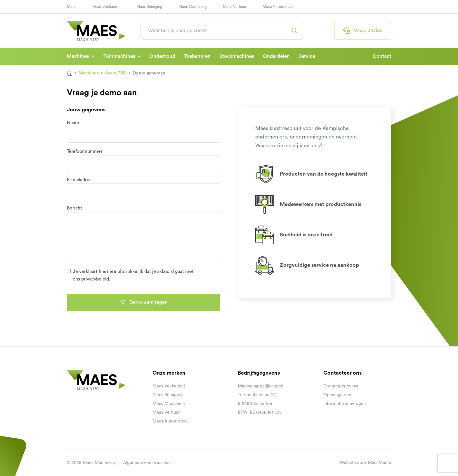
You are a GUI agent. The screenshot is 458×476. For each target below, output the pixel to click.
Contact (382, 56)
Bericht (74, 208)
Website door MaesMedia (365, 463)
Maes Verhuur (235, 7)
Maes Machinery (193, 7)
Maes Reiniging (149, 7)
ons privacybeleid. (91, 279)
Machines (79, 56)
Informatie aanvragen (345, 404)
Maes (72, 7)
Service (307, 56)
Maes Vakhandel (106, 7)
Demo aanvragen (144, 302)
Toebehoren (197, 56)
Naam (73, 123)
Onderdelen (276, 56)
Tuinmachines (120, 56)
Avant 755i (116, 73)
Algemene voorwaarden (147, 463)
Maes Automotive (278, 7)
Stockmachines (237, 56)
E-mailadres (79, 180)
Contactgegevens (341, 386)
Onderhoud (162, 56)
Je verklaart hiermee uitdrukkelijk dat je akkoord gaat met (133, 275)
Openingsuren (337, 395)
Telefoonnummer (85, 151)
